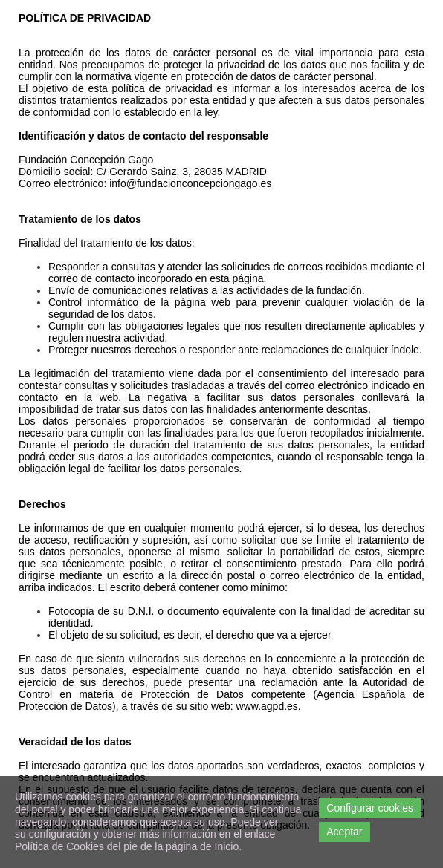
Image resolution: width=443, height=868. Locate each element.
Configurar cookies (370, 808)
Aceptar (344, 832)
